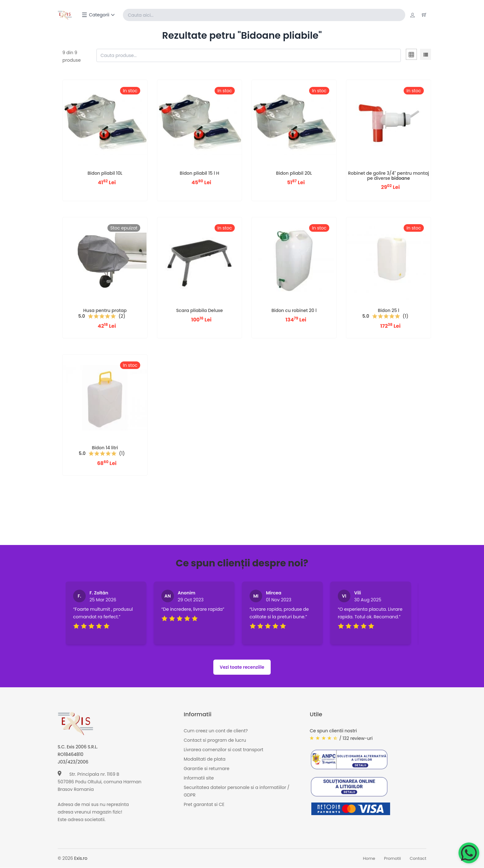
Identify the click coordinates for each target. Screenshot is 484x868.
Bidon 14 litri (105, 448)
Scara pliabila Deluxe (199, 311)
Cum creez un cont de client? (216, 731)
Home (369, 859)
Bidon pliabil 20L (294, 173)
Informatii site (199, 778)
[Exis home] (65, 15)
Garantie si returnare (207, 769)
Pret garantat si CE (204, 805)
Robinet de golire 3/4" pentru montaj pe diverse (389, 176)
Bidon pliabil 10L (105, 173)
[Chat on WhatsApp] (469, 853)
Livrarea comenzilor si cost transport (224, 750)
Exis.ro (81, 859)
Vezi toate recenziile (242, 667)
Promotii (393, 859)
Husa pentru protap (105, 311)
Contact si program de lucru (215, 740)
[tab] (411, 56)
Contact (418, 859)
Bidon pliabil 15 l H (199, 173)
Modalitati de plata (205, 759)
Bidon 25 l (389, 311)
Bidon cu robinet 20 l (294, 311)
